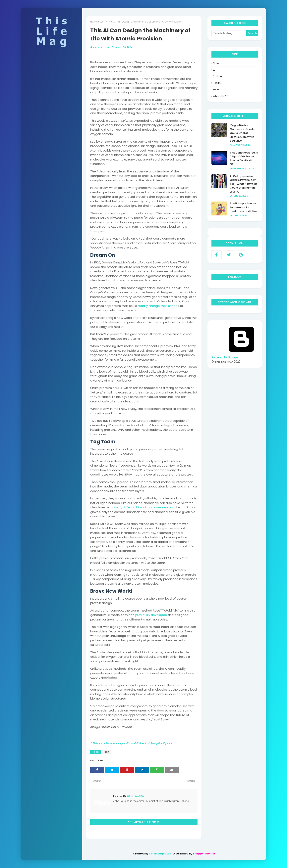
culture (217, 76)
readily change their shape (158, 306)
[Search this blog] (229, 33)
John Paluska (101, 47)
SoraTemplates (160, 854)
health (217, 83)
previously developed (151, 615)
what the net (221, 96)
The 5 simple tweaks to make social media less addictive (243, 207)
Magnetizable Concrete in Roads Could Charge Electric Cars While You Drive (242, 133)
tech (103, 22)
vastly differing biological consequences (143, 507)
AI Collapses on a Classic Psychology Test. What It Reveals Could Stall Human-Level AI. (244, 184)
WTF (215, 70)
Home (94, 22)
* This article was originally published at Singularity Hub (132, 743)
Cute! (216, 63)
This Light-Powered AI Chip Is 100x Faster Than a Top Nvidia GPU (244, 159)
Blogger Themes (204, 854)
